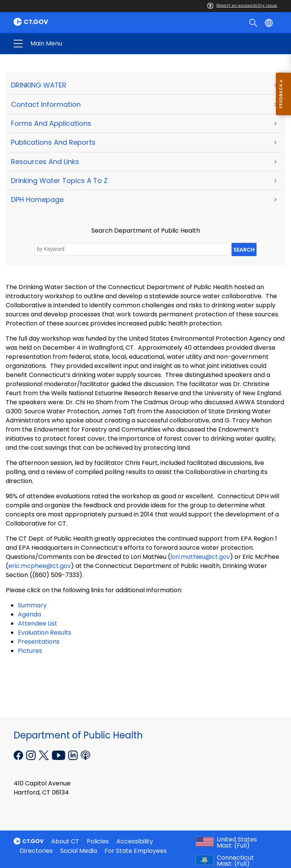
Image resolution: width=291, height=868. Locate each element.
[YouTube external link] (59, 755)
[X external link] (45, 755)
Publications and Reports (53, 142)
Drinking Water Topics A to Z (59, 181)
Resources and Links (45, 162)
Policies (98, 841)
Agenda (29, 614)
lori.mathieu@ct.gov (200, 557)
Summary (32, 605)
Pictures (30, 651)
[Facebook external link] (19, 755)
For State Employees (136, 851)
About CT (65, 841)
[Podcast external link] (85, 755)
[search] (254, 22)
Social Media (79, 851)
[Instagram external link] (32, 755)
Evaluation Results (45, 633)
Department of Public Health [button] (86, 44)
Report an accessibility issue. (242, 5)
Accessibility (135, 841)
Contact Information (46, 104)
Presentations (39, 642)
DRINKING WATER (39, 85)
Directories (36, 851)
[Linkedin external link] (74, 755)
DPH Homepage (37, 199)
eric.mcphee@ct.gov (40, 566)
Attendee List (38, 623)
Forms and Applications (51, 123)
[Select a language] (270, 22)
